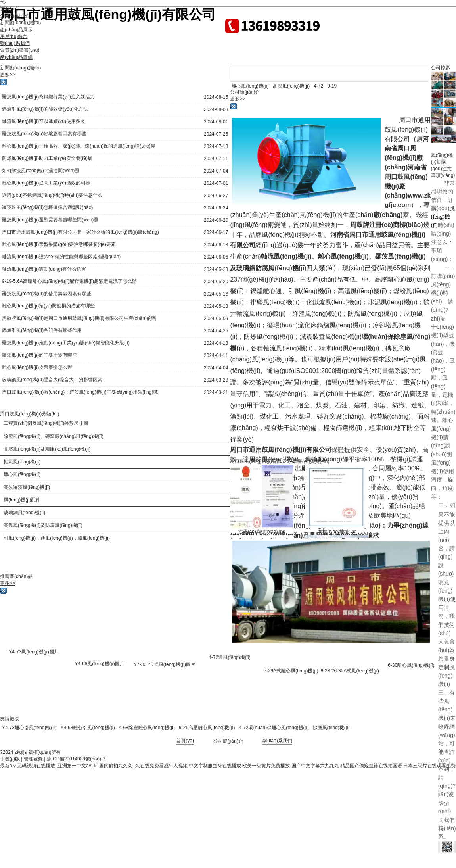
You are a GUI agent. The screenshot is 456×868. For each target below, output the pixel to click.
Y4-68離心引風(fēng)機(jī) (87, 728)
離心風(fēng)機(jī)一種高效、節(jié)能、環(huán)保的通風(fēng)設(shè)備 (79, 146)
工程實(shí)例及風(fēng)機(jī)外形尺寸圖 (46, 423)
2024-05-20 (216, 282)
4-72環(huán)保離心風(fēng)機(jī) (274, 728)
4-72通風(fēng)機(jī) (229, 657)
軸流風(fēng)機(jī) (22, 462)
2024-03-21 (216, 392)
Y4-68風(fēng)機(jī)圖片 (99, 664)
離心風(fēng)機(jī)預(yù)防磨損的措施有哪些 (48, 306)
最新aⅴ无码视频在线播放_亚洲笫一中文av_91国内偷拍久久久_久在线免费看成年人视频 (94, 766)
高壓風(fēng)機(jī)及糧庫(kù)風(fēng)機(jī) (47, 449)
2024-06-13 (216, 245)
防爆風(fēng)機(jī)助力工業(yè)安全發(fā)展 (47, 158)
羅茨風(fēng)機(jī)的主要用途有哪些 (39, 355)
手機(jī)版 (10, 759)
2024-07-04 (216, 171)
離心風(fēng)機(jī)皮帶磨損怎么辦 (37, 367)
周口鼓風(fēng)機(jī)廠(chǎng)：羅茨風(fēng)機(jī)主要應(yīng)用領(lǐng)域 (80, 392)
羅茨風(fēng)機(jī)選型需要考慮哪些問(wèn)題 (50, 220)
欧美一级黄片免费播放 (266, 766)
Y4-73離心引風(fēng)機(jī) (29, 728)
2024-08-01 (216, 122)
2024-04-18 (216, 343)
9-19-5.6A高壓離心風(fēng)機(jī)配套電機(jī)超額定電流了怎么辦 (69, 281)
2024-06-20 (216, 220)
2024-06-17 (216, 232)
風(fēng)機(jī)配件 (22, 500)
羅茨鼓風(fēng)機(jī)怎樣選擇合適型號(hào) (47, 207)
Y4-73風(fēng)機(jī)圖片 (34, 652)
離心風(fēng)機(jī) (22, 474)
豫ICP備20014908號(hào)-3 (76, 759)
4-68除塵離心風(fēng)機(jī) (147, 728)
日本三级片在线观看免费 (429, 766)
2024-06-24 (216, 208)
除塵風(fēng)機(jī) (331, 728)
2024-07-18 (216, 146)
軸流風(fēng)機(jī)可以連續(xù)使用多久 (44, 121)
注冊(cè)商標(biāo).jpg (262, 532)
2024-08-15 (216, 97)
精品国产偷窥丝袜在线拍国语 (371, 766)
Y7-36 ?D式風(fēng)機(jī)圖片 (165, 664)
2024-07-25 (216, 134)
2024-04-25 (216, 331)
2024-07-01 (216, 183)
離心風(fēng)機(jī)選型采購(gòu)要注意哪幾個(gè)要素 (59, 244)
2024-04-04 (216, 368)
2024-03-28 (216, 380)
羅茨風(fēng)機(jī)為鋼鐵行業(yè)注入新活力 (48, 97)
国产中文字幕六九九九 (315, 766)
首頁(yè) (185, 741)
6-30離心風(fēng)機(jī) (411, 665)
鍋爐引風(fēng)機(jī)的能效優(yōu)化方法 (45, 109)
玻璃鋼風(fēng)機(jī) (24, 513)
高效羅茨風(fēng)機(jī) (27, 487)
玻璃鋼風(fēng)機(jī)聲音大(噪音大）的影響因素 (52, 380)
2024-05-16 (216, 294)
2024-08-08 (216, 109)
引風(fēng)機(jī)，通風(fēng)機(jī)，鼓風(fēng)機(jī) (57, 538)
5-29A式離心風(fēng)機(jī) (291, 671)
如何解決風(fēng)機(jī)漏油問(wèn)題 (41, 171)
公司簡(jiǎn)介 (228, 741)
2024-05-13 (216, 306)
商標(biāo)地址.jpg (337, 532)
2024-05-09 (216, 319)
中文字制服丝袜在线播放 (215, 766)
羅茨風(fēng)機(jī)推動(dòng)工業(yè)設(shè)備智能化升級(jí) (66, 343)
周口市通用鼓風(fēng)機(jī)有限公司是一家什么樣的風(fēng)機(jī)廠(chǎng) (80, 232)
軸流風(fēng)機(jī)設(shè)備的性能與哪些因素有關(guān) (61, 257)
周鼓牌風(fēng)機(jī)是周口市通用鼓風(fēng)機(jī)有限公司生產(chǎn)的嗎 (79, 318)
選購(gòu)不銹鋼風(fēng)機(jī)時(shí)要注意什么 (52, 195)
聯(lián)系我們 (277, 741)
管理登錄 (33, 759)
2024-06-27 (216, 196)
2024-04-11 (216, 355)
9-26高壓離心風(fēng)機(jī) (207, 728)
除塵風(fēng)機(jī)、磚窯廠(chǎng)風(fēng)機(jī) (54, 436)
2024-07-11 (216, 159)
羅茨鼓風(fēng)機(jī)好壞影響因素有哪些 (44, 134)
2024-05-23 (216, 269)
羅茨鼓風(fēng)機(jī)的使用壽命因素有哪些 (47, 294)
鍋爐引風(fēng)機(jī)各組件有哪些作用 (42, 330)
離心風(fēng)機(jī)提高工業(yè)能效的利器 (46, 183)
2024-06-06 (216, 257)
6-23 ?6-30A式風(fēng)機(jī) (350, 671)
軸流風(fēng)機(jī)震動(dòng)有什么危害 (44, 269)
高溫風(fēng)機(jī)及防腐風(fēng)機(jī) (43, 525)
